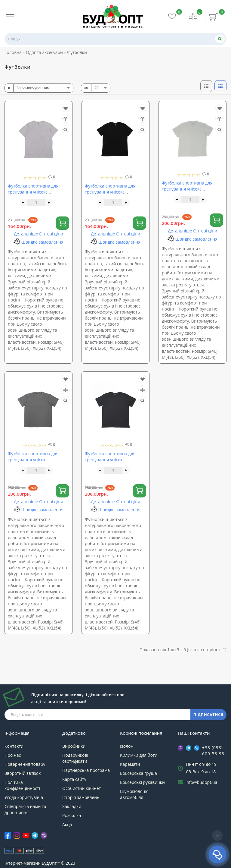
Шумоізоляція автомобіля (134, 794)
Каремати (130, 764)
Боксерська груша (139, 773)
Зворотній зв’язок (23, 773)
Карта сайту (74, 779)
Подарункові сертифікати (75, 758)
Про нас (13, 755)
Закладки (72, 806)
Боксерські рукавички (142, 782)
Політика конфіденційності (22, 785)
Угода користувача (24, 797)
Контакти (14, 746)
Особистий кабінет (82, 788)
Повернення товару (25, 764)
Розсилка (72, 815)
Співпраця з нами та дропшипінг (25, 809)
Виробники (74, 746)
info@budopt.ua (202, 782)
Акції (67, 824)
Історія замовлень (81, 797)
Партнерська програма (86, 770)
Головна (13, 52)
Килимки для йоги (139, 755)
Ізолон (127, 746)
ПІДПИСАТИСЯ (208, 715)
